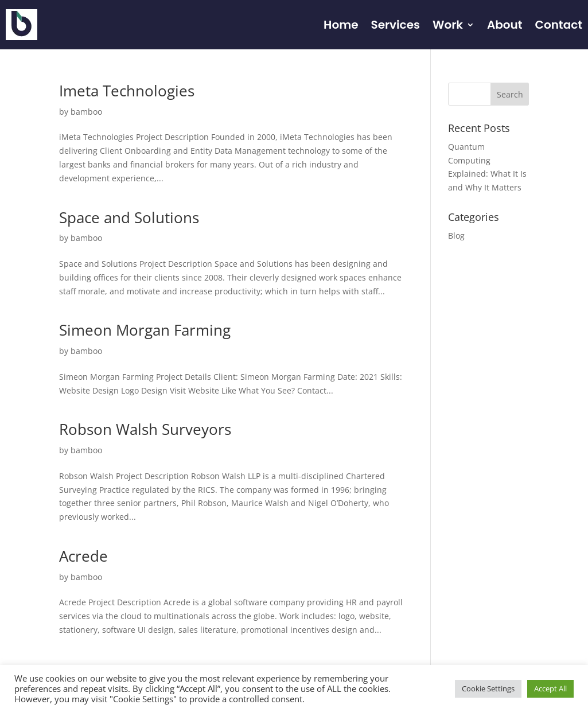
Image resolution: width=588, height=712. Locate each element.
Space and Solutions (129, 217)
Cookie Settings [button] (488, 688)
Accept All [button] (550, 688)
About (505, 25)
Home (341, 25)
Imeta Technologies (127, 91)
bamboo (86, 112)
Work (448, 25)
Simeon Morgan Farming (145, 330)
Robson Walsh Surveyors (145, 429)
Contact (559, 25)
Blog (456, 236)
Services (395, 25)
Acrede (83, 556)
